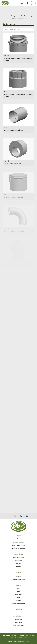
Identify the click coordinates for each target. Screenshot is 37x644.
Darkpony (27, 641)
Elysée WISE (19, 619)
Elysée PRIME (19, 622)
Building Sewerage (27, 16)
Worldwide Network (19, 616)
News (18, 588)
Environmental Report (19, 604)
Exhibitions (19, 595)
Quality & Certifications (18, 548)
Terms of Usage (24, 636)
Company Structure (19, 542)
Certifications (18, 561)
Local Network (18, 613)
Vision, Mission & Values (18, 545)
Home (6, 16)
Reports (18, 564)
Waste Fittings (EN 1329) (18, 29)
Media (18, 598)
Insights (18, 567)
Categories (15, 16)
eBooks (18, 601)
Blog (18, 591)
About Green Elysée (18, 557)
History (19, 539)
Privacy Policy (22, 638)
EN (23, 3)
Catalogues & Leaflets (18, 579)
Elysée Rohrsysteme (18, 625)
